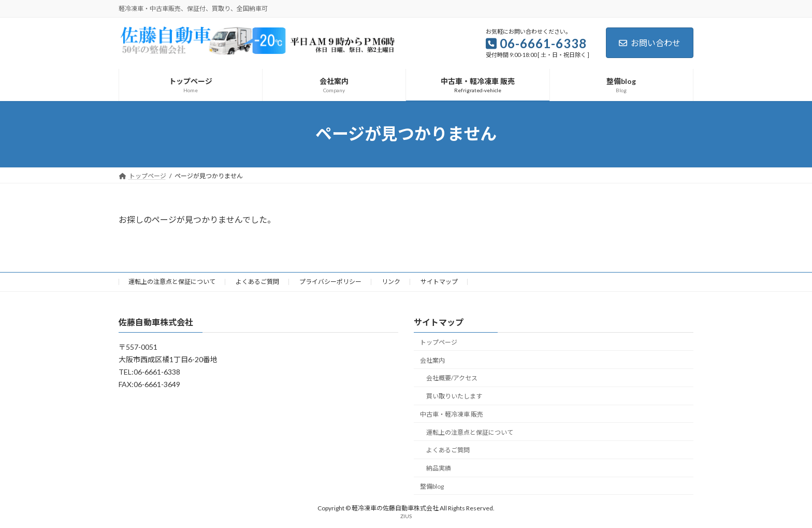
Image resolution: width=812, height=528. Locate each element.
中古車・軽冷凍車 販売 (452, 414)
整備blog (432, 486)
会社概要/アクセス (452, 378)
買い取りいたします (454, 396)
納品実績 (439, 468)
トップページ (439, 342)
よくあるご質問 (257, 282)
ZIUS (406, 516)
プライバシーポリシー (330, 282)
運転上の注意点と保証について (172, 282)
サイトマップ (439, 282)
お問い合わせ (650, 43)
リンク (391, 282)
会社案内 (432, 360)
